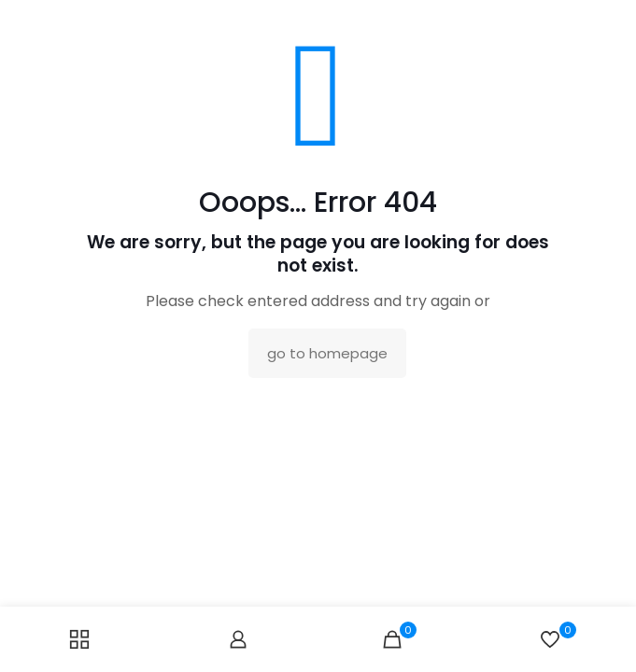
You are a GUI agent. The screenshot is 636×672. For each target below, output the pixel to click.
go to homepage (327, 353)
